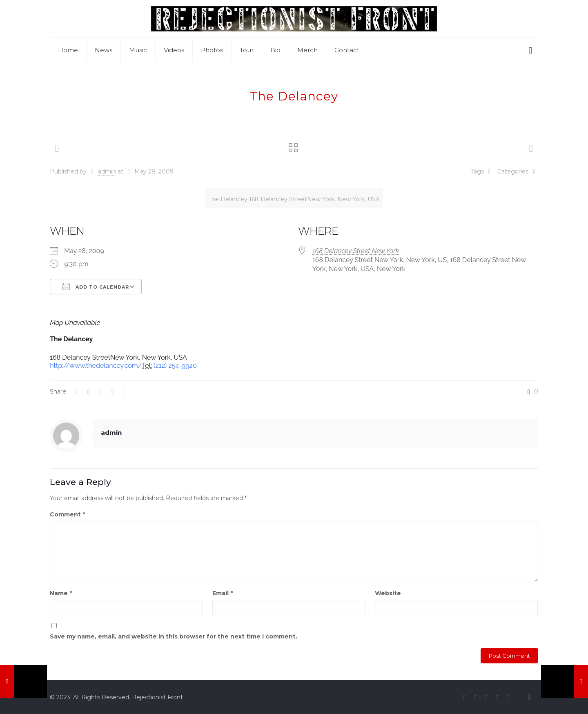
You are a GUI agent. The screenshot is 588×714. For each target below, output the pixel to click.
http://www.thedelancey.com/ (96, 366)
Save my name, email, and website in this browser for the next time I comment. (174, 636)
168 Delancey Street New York (356, 251)
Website (388, 593)
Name (61, 593)
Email (223, 593)
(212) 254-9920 (175, 366)
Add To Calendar (96, 287)
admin (107, 171)
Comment (67, 514)
